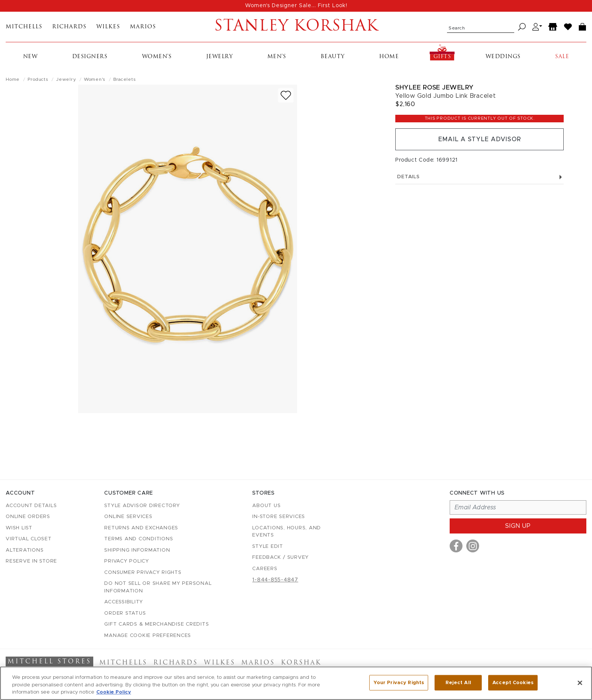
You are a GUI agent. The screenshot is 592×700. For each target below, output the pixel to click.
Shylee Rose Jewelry (435, 87)
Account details (31, 506)
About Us (266, 506)
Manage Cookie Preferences (148, 636)
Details (479, 177)
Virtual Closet (29, 539)
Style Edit (268, 547)
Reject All (458, 682)
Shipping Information (137, 550)
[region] (296, 683)
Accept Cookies (513, 682)
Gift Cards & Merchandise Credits (156, 624)
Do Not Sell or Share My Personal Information (158, 587)
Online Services (128, 517)
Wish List (19, 528)
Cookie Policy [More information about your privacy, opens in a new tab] (114, 692)
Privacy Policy (127, 561)
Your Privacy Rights (399, 682)
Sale (562, 57)
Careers (265, 569)
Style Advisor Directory (142, 506)
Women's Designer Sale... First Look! (296, 6)
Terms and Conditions (139, 539)
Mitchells (24, 27)
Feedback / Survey (281, 557)
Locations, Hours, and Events (287, 532)
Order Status (125, 613)
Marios (143, 27)
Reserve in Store (31, 561)
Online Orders (28, 517)
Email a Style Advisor (480, 139)
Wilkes (108, 27)
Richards (69, 27)
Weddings (503, 57)
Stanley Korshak (296, 27)
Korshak (301, 663)
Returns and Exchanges (141, 528)
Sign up (518, 526)
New (30, 57)
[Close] (580, 683)
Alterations (25, 550)
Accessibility (124, 602)
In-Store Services (279, 517)
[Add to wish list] (286, 95)
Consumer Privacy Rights (143, 573)
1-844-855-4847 (275, 580)
